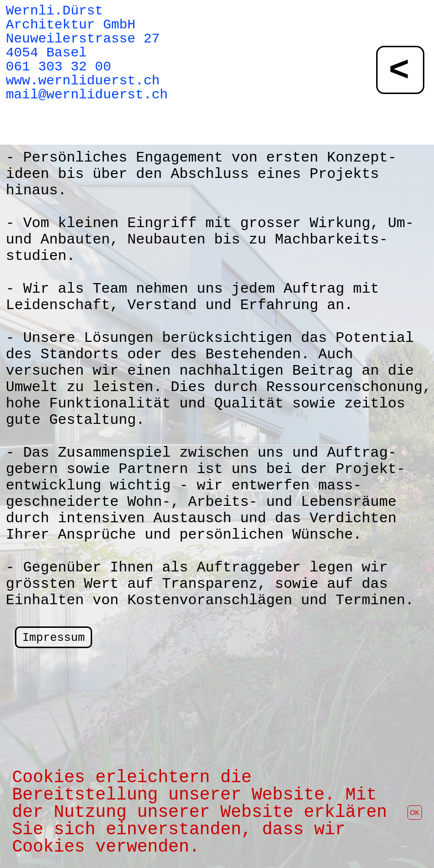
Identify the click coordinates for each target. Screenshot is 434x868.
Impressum (54, 638)
